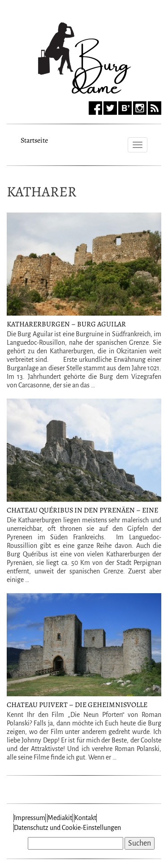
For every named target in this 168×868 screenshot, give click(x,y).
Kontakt (85, 818)
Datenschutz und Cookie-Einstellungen (67, 828)
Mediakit (60, 818)
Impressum (30, 818)
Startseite (34, 139)
